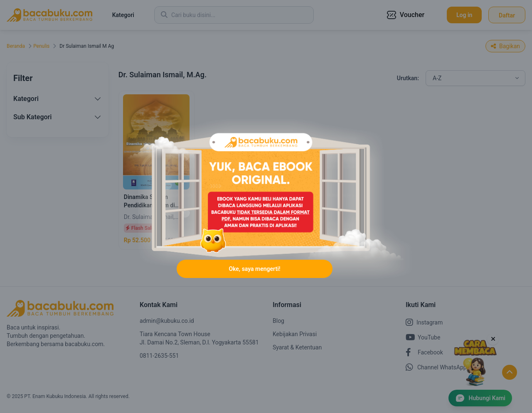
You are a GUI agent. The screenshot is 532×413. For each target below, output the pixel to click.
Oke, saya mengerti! (254, 269)
